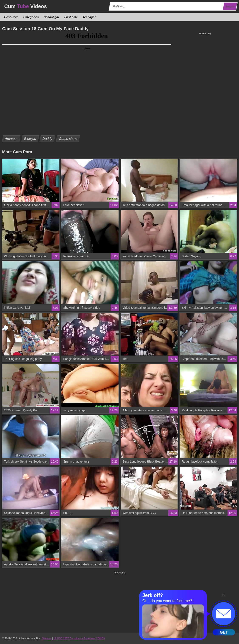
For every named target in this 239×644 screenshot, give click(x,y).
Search (230, 6)
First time (71, 17)
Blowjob (30, 139)
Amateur (11, 139)
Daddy (47, 139)
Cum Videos (26, 6)
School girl (52, 17)
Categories (31, 17)
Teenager (89, 17)
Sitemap (47, 638)
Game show (68, 139)
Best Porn (11, 17)
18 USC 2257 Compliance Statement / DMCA (79, 638)
